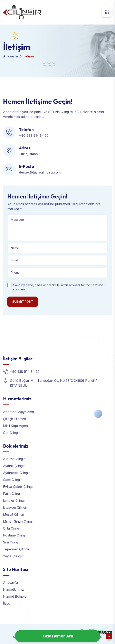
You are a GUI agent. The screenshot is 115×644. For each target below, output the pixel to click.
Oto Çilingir (11, 433)
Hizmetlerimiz (13, 589)
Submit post (23, 302)
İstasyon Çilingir (15, 507)
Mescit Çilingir (14, 514)
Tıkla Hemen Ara (58, 636)
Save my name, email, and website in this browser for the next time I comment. (59, 287)
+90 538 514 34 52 (34, 136)
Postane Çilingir (15, 535)
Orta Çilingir (12, 528)
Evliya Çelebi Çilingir (18, 487)
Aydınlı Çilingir (14, 466)
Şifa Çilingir (12, 542)
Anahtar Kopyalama (18, 412)
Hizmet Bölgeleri (16, 596)
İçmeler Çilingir (14, 501)
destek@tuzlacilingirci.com (40, 172)
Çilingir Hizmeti (14, 419)
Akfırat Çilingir (14, 459)
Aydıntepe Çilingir (16, 473)
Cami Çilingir (12, 480)
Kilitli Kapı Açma (15, 426)
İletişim (8, 603)
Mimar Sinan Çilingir (18, 521)
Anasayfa (10, 56)
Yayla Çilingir (13, 556)
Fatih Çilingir (12, 494)
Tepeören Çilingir (16, 549)
